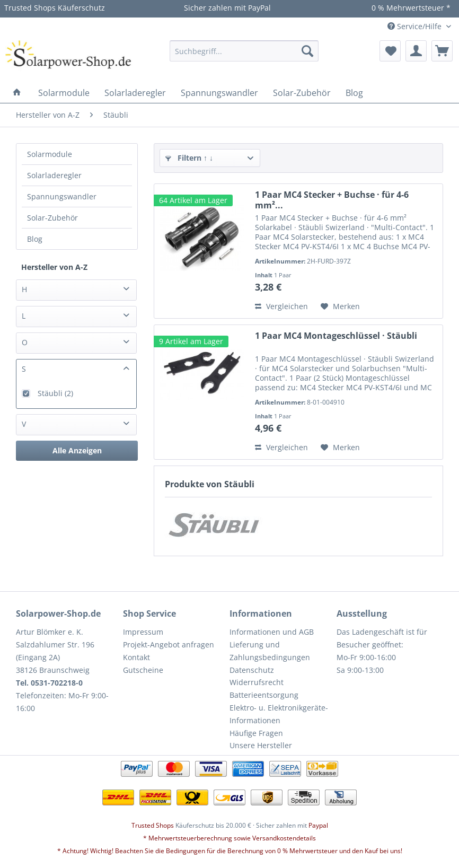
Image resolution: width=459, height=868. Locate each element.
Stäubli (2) (55, 393)
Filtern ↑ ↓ (189, 158)
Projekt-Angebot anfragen (169, 645)
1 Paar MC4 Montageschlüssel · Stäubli (336, 336)
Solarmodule (50, 154)
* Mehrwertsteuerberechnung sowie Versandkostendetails (229, 838)
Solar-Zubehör (52, 218)
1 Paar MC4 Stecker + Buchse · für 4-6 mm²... (332, 200)
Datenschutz (252, 670)
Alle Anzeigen (77, 450)
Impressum (143, 632)
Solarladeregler (54, 175)
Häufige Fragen (256, 733)
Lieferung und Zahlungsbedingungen (270, 651)
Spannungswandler (62, 196)
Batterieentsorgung (264, 695)
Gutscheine (143, 670)
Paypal (318, 825)
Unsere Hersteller (261, 745)
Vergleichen (281, 306)
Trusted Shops (153, 825)
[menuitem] (244, 51)
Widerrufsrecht (257, 682)
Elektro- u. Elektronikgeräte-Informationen (279, 714)
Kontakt (136, 657)
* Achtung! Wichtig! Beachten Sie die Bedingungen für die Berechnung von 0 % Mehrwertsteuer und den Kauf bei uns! (230, 851)
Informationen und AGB (272, 632)
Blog (35, 239)
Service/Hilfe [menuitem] (416, 26)
